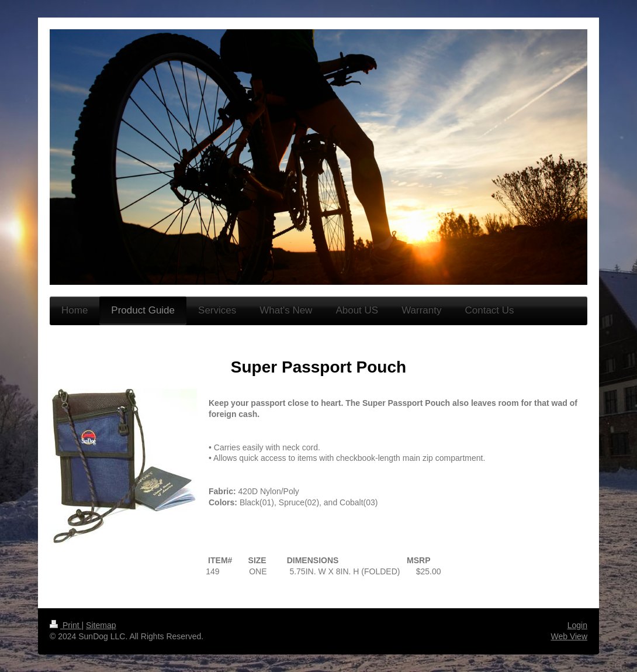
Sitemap (101, 625)
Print (66, 625)
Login (577, 625)
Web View (569, 636)
